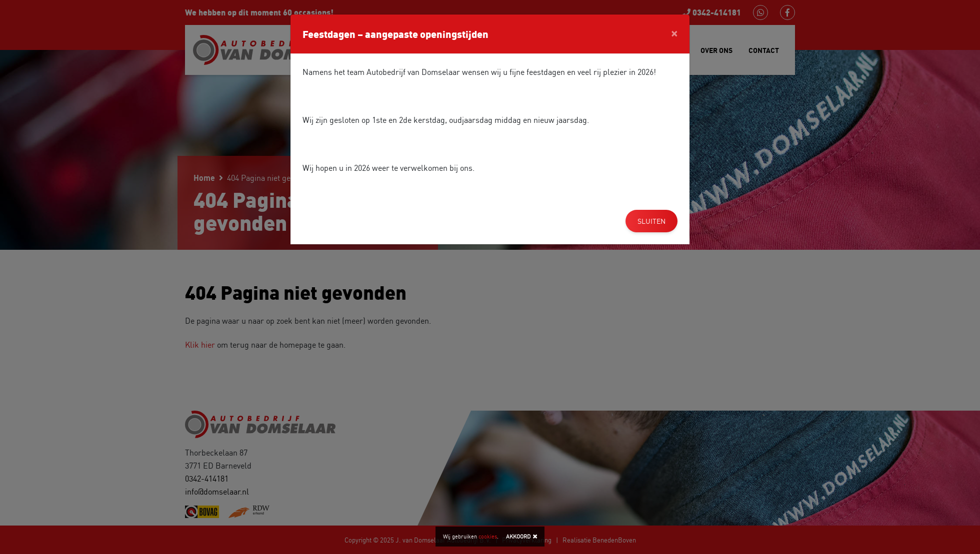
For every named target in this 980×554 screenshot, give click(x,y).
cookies (488, 537)
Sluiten (651, 221)
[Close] (674, 32)
